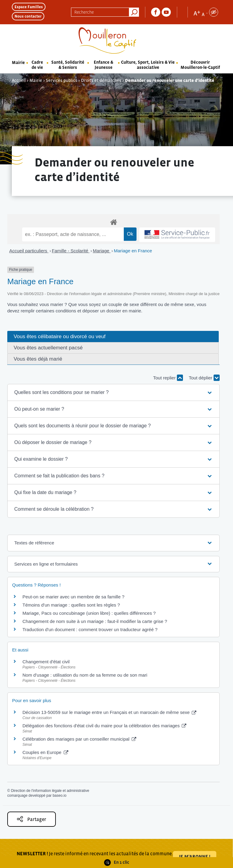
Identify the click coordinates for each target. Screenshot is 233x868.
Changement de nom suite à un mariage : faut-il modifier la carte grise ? (95, 621)
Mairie (18, 62)
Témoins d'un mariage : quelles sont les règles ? (71, 605)
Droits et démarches (101, 80)
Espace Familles (29, 7)
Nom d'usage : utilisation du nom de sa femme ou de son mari (85, 675)
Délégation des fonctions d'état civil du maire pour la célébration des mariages (104, 726)
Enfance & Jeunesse (103, 65)
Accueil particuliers (29, 251)
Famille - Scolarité (71, 251)
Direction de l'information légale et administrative (50, 791)
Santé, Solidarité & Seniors (68, 65)
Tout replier (168, 378)
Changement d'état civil (46, 662)
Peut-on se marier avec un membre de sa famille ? (73, 597)
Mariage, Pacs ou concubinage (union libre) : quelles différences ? (89, 613)
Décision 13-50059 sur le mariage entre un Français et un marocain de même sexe (109, 712)
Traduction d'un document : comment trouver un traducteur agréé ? (90, 629)
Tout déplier (204, 378)
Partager (32, 819)
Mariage (102, 251)
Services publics (62, 80)
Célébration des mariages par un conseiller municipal (79, 739)
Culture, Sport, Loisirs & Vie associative (148, 65)
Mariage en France (133, 251)
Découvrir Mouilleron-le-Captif (200, 65)
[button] (113, 392)
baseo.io (59, 796)
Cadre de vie (37, 65)
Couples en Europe (45, 752)
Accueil (19, 80)
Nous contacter (28, 16)
